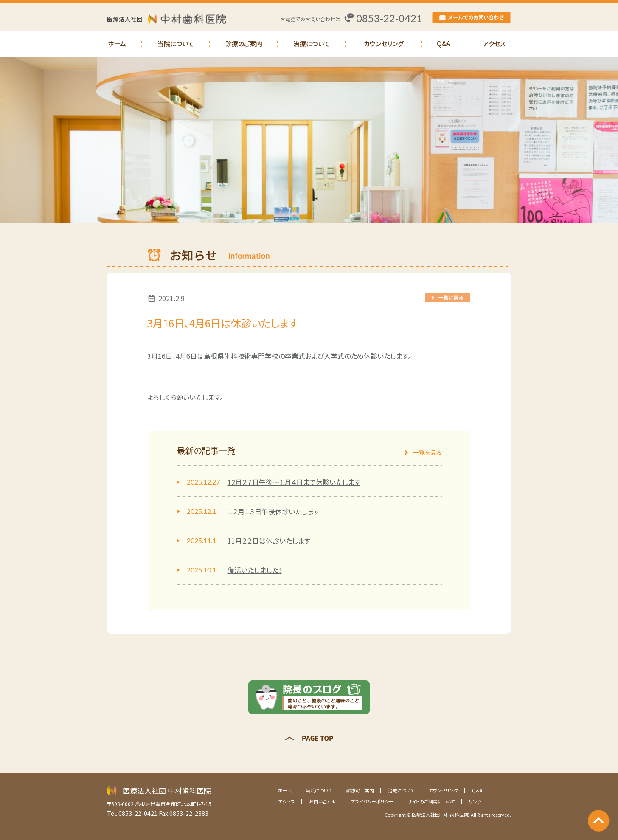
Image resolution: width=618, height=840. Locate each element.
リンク (475, 801)
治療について (312, 44)
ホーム (117, 44)
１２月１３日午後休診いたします (274, 511)
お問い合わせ (323, 801)
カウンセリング (384, 44)
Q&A (444, 44)
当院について (176, 44)
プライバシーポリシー (372, 801)
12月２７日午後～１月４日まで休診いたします (294, 482)
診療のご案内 (244, 44)
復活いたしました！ (255, 570)
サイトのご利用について (431, 801)
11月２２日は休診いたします (269, 541)
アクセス (494, 44)
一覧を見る (427, 452)
